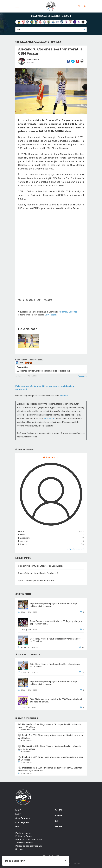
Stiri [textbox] (19, 30)
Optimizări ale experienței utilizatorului (36, 580)
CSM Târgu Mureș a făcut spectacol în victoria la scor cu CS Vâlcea (49, 726)
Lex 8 (19, 363)
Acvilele (58, 815)
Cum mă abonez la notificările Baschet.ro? (38, 573)
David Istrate (33, 60)
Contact (19, 849)
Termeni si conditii (24, 843)
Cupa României (23, 818)
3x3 (56, 821)
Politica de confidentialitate (29, 846)
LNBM (18, 810)
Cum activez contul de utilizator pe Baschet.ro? (41, 566)
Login (82, 6)
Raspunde (82, 376)
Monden (58, 827)
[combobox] (51, 30)
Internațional (22, 822)
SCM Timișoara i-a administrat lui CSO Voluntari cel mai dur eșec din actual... (50, 769)
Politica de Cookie (24, 836)
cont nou (64, 396)
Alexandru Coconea (68, 312)
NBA (17, 827)
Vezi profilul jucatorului (75, 549)
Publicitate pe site (24, 833)
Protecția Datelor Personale (29, 839)
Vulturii (58, 810)
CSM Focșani (51, 315)
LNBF (18, 814)
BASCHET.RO (50, 419)
